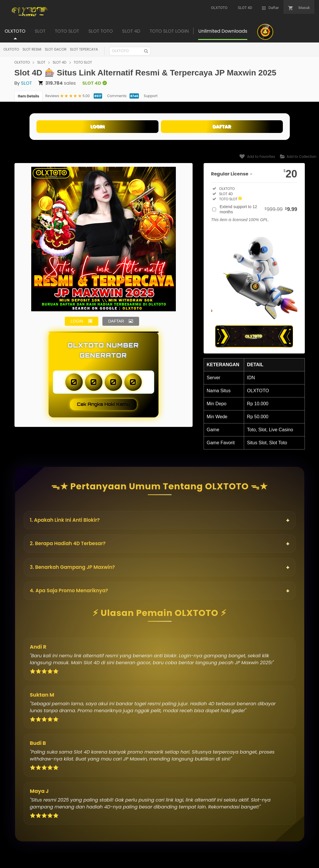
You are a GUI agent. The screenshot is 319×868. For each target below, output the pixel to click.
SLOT (41, 62)
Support (151, 96)
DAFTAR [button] (116, 321)
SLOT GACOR (56, 49)
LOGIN (97, 126)
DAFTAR (222, 126)
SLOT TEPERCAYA (84, 49)
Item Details (29, 96)
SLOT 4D (59, 62)
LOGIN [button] (77, 321)
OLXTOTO (11, 49)
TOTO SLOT (83, 62)
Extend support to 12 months (259, 209)
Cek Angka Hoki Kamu (103, 404)
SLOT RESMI (32, 49)
